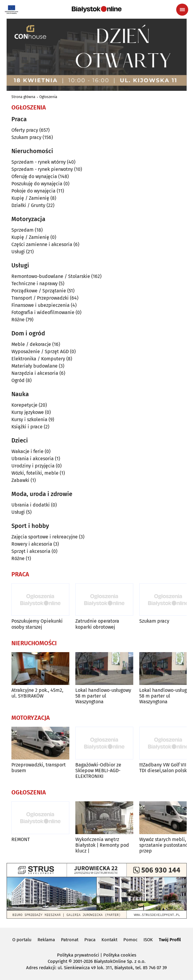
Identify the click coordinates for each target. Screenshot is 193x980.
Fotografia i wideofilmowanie (43, 312)
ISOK (148, 940)
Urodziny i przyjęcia (33, 466)
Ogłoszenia (48, 97)
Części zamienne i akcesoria (42, 244)
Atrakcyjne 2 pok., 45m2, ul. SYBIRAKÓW (37, 693)
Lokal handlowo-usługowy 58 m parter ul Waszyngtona (103, 696)
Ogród (18, 380)
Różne (18, 320)
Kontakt (109, 940)
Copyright (57, 961)
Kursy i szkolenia (29, 419)
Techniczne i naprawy (35, 284)
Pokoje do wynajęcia (33, 191)
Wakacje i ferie (27, 451)
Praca (90, 940)
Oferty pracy (25, 130)
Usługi (18, 252)
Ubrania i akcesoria (33, 459)
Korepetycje (24, 405)
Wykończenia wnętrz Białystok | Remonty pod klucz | (102, 845)
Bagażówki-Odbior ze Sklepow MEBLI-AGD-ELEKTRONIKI (98, 770)
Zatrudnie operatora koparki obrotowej (97, 624)
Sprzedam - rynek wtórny (39, 162)
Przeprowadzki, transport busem (39, 768)
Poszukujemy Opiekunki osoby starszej (37, 624)
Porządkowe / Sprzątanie (39, 291)
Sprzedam (23, 230)
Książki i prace (27, 427)
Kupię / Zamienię (30, 198)
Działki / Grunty (28, 205)
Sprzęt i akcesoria (31, 551)
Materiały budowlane (35, 366)
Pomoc (130, 940)
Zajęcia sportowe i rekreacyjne (45, 537)
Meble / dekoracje (31, 344)
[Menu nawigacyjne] (182, 10)
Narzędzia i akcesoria (35, 373)
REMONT (21, 839)
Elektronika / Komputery (38, 359)
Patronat (70, 940)
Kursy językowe (28, 412)
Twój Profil (170, 940)
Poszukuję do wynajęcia (37, 184)
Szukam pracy (26, 137)
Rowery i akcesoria (32, 544)
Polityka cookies (120, 955)
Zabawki (20, 480)
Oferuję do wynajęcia (34, 176)
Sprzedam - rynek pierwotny (42, 169)
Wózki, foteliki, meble (35, 473)
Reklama (46, 940)
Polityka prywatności (78, 955)
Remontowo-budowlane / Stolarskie (51, 276)
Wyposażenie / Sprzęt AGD (40, 351)
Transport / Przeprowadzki (40, 298)
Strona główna (23, 97)
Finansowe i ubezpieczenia (41, 305)
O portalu (22, 940)
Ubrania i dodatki (31, 505)
